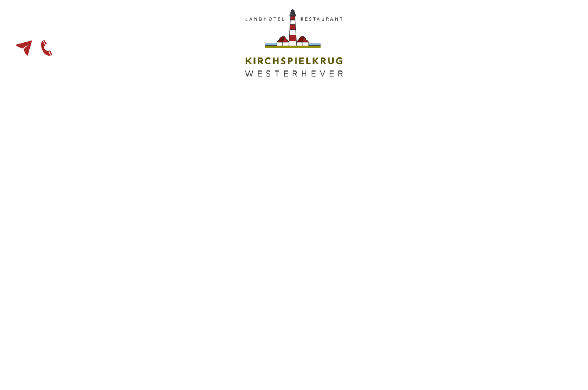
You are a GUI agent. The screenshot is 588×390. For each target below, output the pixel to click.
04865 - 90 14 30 (47, 48)
